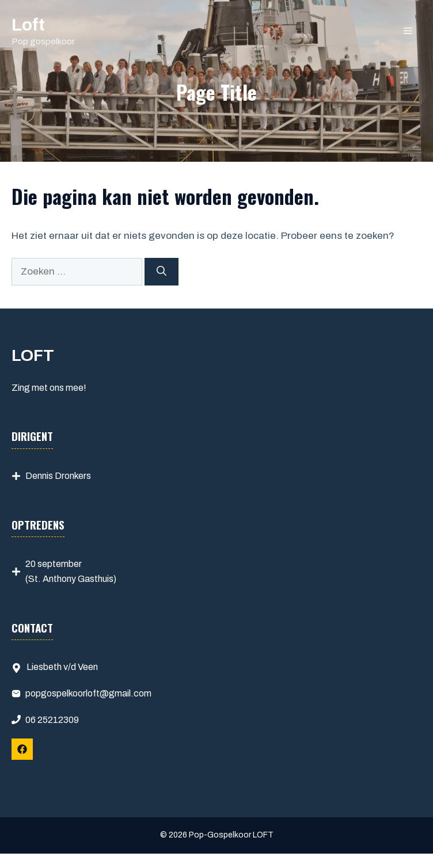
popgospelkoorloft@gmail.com (88, 693)
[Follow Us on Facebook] (22, 749)
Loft (28, 25)
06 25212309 (52, 720)
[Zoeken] (162, 272)
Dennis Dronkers (58, 476)
